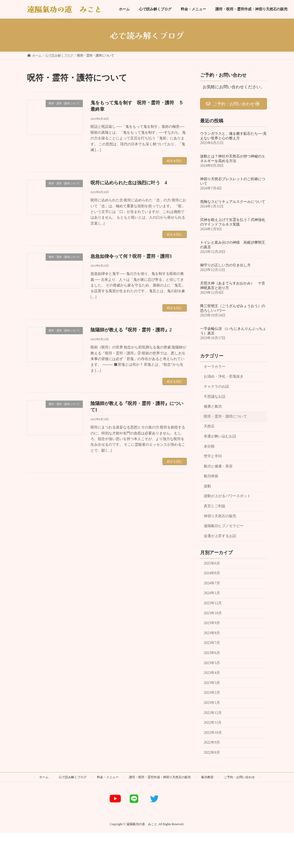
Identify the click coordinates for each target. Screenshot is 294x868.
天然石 (209, 427)
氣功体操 (211, 476)
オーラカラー (215, 367)
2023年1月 (212, 703)
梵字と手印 (213, 456)
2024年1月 (212, 593)
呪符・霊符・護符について (225, 416)
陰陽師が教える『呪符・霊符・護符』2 (131, 330)
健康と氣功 (213, 406)
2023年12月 (213, 603)
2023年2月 (212, 693)
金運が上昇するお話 (220, 536)
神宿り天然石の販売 (220, 516)
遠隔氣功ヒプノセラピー (224, 526)
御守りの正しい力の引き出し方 (225, 265)
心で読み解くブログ (73, 777)
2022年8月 (212, 752)
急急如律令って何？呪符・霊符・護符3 (131, 256)
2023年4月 (212, 673)
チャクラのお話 (216, 387)
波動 (207, 486)
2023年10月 (213, 613)
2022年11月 (213, 723)
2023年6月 (212, 653)
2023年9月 (212, 623)
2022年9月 (212, 743)
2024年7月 (212, 583)
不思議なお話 (215, 397)
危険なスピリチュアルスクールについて (233, 202)
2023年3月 (212, 683)
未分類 (209, 446)
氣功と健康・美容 (218, 466)
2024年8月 (212, 573)
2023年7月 (212, 643)
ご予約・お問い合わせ (239, 777)
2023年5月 (212, 663)
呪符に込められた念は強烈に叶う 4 (129, 183)
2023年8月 (212, 633)
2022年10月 (213, 733)
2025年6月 (212, 563)
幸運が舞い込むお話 (220, 436)
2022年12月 (213, 713)
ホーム (44, 777)
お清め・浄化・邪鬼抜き (224, 377)
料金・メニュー (108, 777)
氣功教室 (207, 777)
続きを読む (175, 161)
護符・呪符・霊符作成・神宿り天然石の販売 (160, 777)
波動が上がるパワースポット (227, 496)
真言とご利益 (215, 506)
